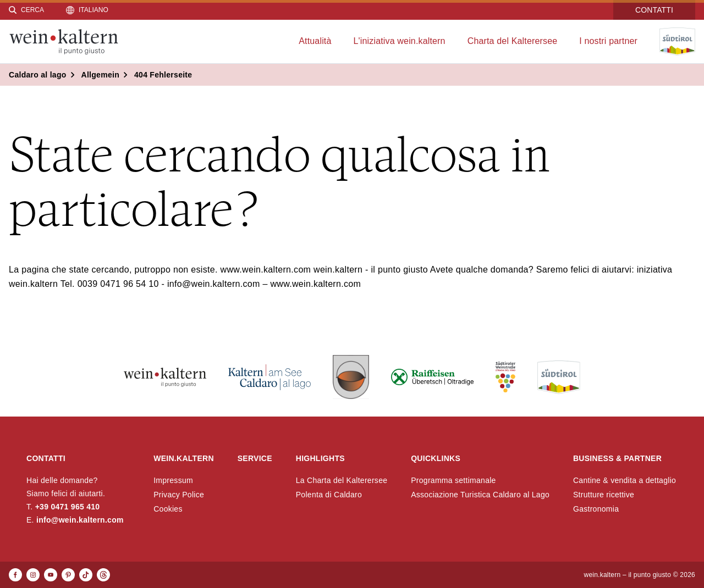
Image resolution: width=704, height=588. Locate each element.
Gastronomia (596, 509)
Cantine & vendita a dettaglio (625, 480)
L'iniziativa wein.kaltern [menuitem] (400, 41)
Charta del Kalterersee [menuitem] (513, 41)
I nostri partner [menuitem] (608, 41)
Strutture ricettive (604, 495)
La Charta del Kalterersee (342, 480)
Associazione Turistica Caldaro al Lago (480, 495)
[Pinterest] (68, 575)
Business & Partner (617, 458)
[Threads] (103, 575)
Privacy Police (179, 495)
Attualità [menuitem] (315, 41)
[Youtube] (51, 575)
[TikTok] (86, 575)
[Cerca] (26, 10)
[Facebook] (15, 575)
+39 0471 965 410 (68, 507)
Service (255, 458)
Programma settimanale (453, 480)
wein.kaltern (184, 458)
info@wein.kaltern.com (80, 520)
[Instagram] (33, 575)
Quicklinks (436, 458)
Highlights (320, 458)
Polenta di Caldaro (329, 495)
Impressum (173, 480)
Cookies (168, 509)
